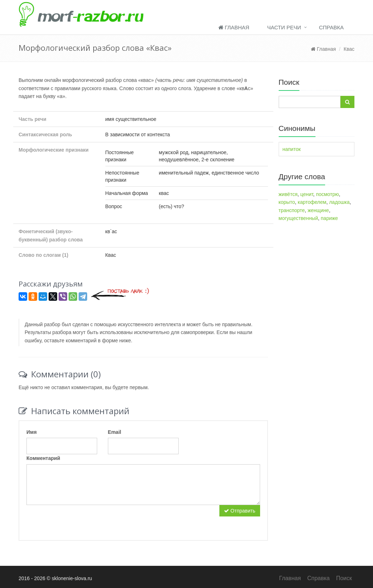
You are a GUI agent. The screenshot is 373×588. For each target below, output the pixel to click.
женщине (318, 210)
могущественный (299, 218)
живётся (288, 194)
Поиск (344, 578)
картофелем (312, 202)
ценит (307, 194)
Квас (349, 49)
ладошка (339, 202)
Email (115, 432)
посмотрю (327, 194)
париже (329, 218)
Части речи (284, 27)
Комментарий (43, 458)
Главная (234, 27)
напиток (292, 149)
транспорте (292, 210)
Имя (32, 432)
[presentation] (81, 519)
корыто (287, 202)
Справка (331, 27)
